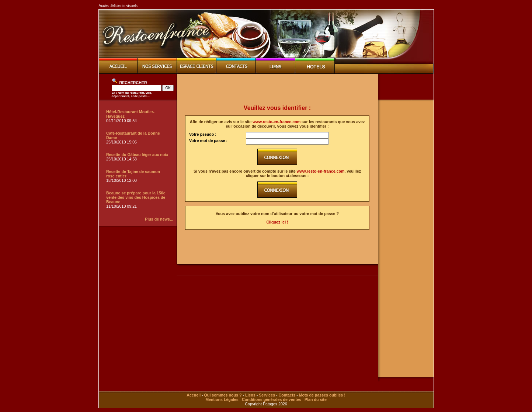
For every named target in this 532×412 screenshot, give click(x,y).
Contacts (287, 395)
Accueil (194, 395)
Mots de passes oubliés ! (322, 395)
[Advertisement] (277, 89)
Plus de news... (159, 219)
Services (267, 395)
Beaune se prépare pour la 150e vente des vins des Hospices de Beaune (136, 197)
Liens (250, 395)
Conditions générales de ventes (271, 399)
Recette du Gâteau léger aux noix (137, 155)
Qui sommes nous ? (223, 395)
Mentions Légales (222, 399)
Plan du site (316, 399)
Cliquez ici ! (277, 222)
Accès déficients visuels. (119, 6)
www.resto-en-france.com (277, 122)
